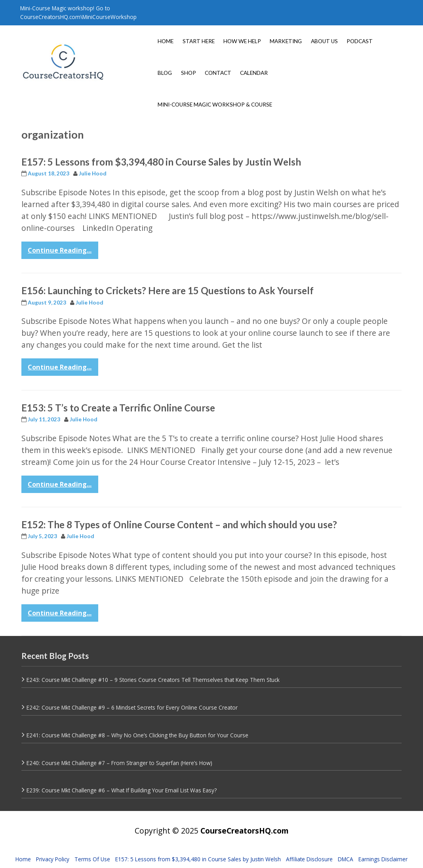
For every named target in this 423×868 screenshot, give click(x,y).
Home (23, 859)
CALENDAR (254, 73)
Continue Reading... (60, 250)
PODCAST (360, 41)
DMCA (346, 859)
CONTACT (218, 73)
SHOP (189, 73)
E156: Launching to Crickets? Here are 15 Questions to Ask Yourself (168, 290)
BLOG (165, 73)
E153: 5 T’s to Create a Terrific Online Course (118, 408)
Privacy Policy (53, 859)
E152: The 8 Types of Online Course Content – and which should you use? (179, 524)
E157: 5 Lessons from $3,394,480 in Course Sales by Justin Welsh (161, 162)
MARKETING (286, 41)
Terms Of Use (92, 859)
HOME (166, 41)
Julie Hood (93, 173)
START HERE (199, 41)
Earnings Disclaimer (383, 859)
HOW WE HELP (242, 41)
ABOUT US (324, 41)
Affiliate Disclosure (309, 859)
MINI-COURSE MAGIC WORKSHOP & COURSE (215, 105)
